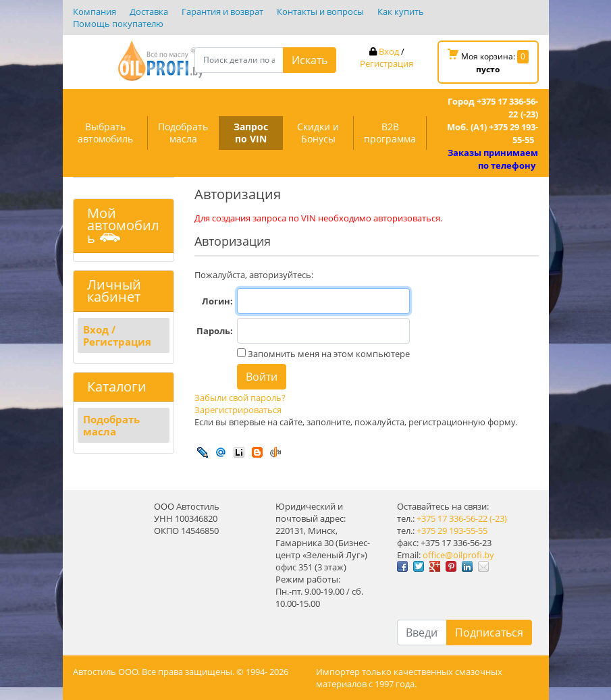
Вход (389, 51)
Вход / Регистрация (117, 335)
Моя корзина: (488, 62)
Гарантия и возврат (222, 11)
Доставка (149, 11)
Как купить (401, 11)
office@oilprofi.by (458, 555)
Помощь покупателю (118, 24)
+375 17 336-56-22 (452, 518)
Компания (95, 11)
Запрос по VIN (251, 133)
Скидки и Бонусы (318, 133)
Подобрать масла (183, 133)
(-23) (498, 518)
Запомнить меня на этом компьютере (328, 354)
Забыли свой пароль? (240, 398)
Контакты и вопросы (320, 11)
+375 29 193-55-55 (452, 531)
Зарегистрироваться (238, 410)
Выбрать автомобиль (105, 133)
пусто (488, 69)
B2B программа (390, 133)
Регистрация (387, 63)
